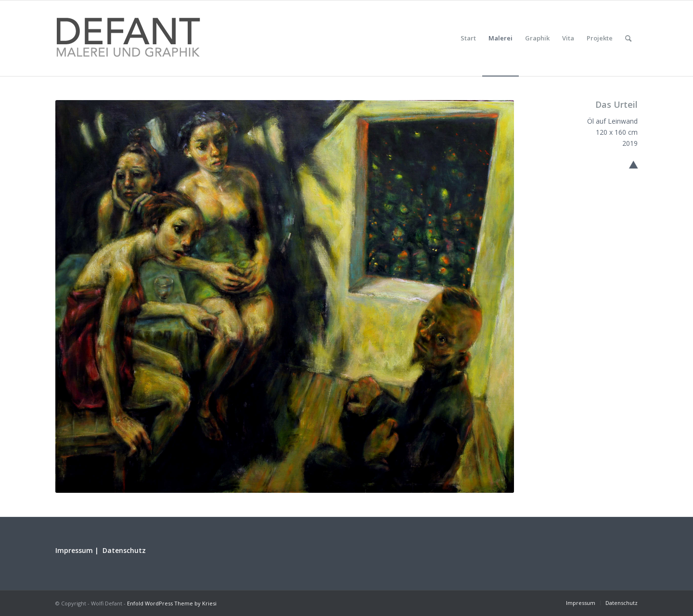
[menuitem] (468, 38)
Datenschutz (124, 550)
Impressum (74, 550)
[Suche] (628, 38)
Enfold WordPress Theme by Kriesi (172, 603)
